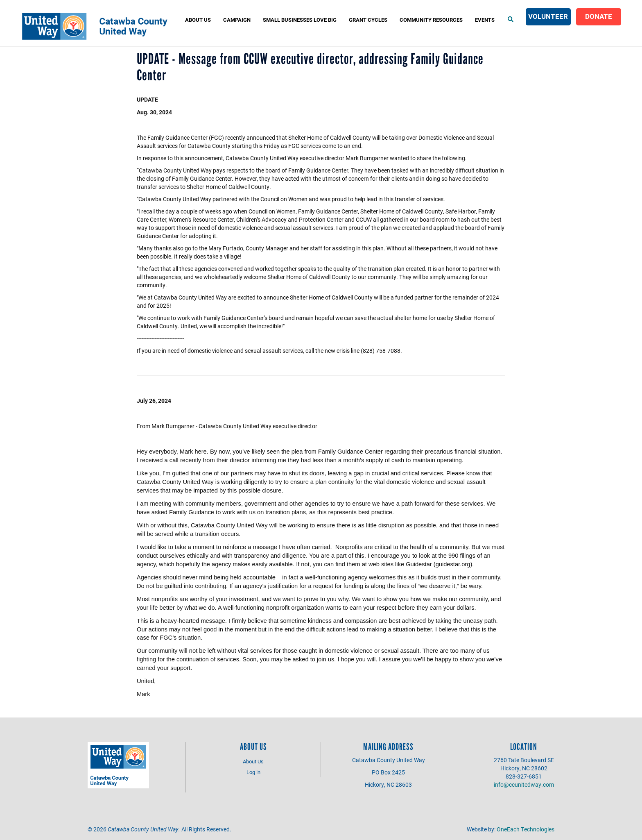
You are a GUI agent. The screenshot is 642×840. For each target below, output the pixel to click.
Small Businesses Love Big (300, 20)
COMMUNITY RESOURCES (431, 20)
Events (485, 20)
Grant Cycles (368, 20)
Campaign (237, 20)
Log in (253, 772)
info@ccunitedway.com (524, 784)
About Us (198, 20)
